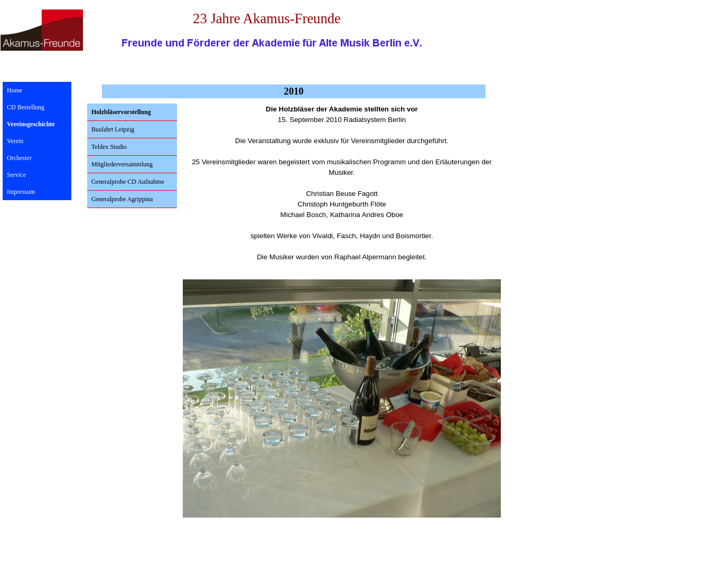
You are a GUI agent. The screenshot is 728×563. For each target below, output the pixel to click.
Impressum (21, 192)
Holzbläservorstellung (121, 112)
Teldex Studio (109, 147)
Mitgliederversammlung (122, 164)
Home (15, 90)
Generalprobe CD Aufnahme (128, 182)
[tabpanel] (342, 189)
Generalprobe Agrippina (122, 199)
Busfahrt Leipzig (113, 129)
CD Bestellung (26, 107)
